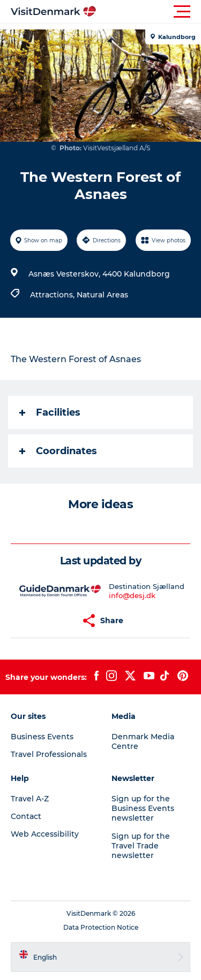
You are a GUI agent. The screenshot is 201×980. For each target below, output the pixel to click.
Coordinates (58, 451)
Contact (26, 816)
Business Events (42, 737)
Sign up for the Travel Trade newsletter (141, 846)
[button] (149, 12)
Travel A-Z (30, 799)
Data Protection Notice (101, 927)
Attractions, (53, 295)
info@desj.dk (132, 595)
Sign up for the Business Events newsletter (143, 808)
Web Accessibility (45, 834)
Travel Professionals (49, 754)
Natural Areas (102, 295)
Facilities (50, 412)
